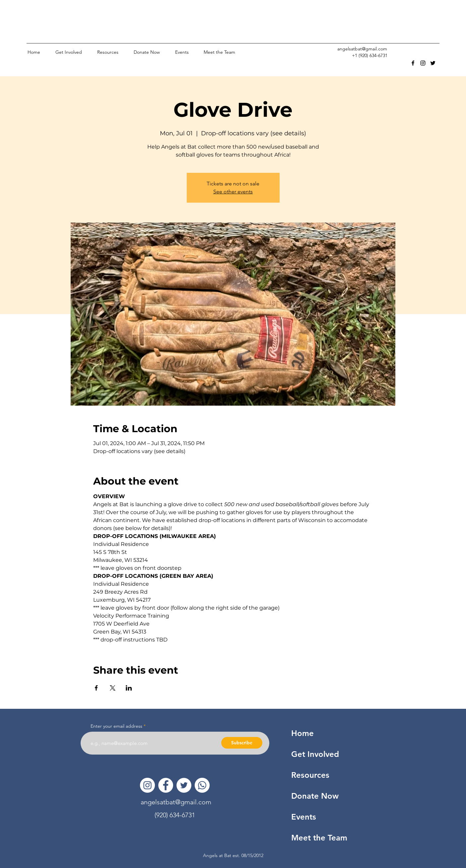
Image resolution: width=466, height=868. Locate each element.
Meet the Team (319, 838)
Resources (310, 775)
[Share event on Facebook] (96, 688)
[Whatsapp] (202, 785)
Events (304, 817)
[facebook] (413, 63)
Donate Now (315, 796)
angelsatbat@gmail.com (362, 49)
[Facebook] (166, 785)
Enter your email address (116, 726)
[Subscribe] (242, 743)
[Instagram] (147, 785)
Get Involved (315, 754)
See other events (233, 192)
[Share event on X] (113, 688)
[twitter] (433, 63)
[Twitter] (184, 785)
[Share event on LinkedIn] (129, 688)
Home (302, 733)
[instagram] (423, 63)
